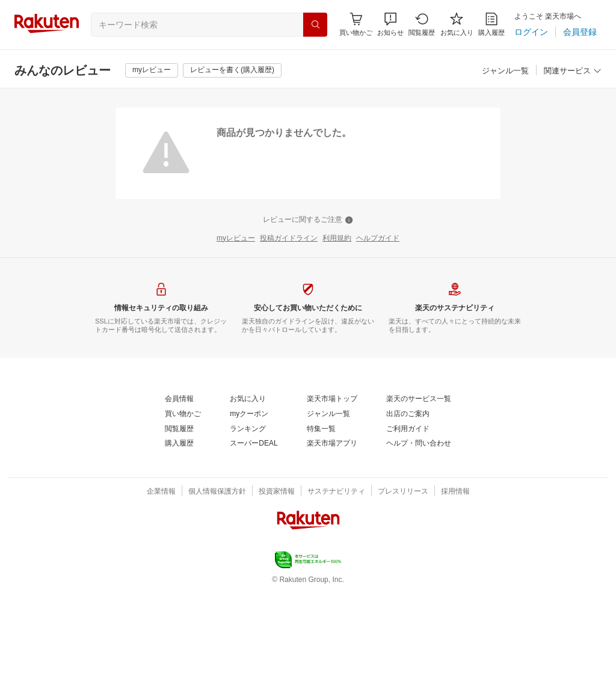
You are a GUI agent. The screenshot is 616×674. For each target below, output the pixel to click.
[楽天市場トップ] (332, 399)
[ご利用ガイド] (408, 429)
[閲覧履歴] (422, 24)
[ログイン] (531, 32)
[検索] (315, 25)
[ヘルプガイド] (378, 239)
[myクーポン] (249, 414)
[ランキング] (248, 429)
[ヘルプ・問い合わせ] (419, 444)
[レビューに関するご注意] (308, 220)
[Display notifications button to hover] (356, 24)
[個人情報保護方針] (217, 492)
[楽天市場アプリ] (332, 444)
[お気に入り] (457, 24)
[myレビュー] (152, 70)
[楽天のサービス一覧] (419, 399)
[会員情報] (179, 399)
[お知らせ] (390, 24)
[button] (390, 24)
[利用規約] (337, 239)
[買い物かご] (183, 414)
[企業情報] (161, 492)
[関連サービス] (573, 71)
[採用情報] (455, 492)
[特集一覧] (321, 429)
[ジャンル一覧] (505, 71)
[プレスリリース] (403, 492)
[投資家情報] (277, 492)
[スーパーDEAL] (254, 444)
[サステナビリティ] (336, 492)
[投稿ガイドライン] (289, 239)
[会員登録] (580, 32)
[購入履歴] (491, 24)
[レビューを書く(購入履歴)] (232, 70)
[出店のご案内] (408, 414)
